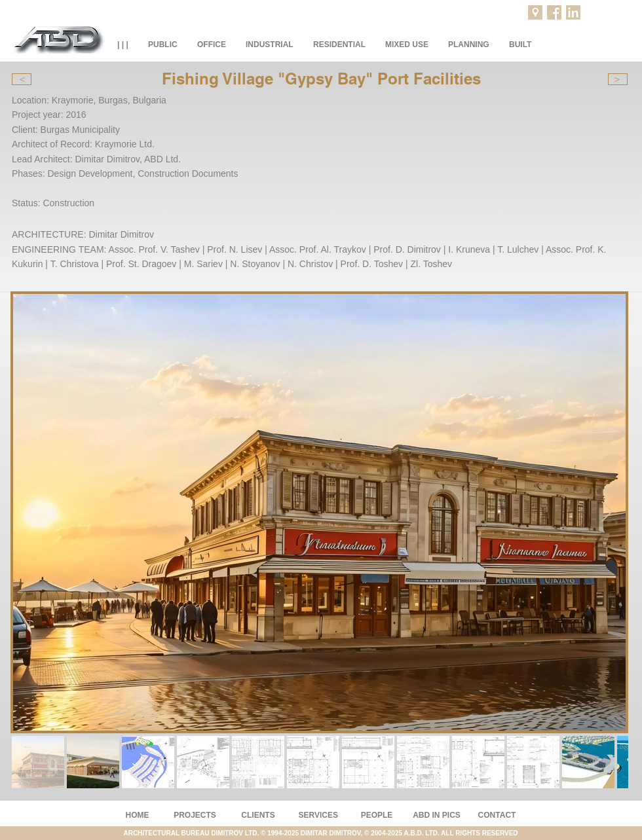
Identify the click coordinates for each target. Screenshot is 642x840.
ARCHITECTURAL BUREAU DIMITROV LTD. (192, 833)
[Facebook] (554, 12)
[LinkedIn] (573, 12)
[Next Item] (607, 513)
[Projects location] (535, 12)
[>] (618, 79)
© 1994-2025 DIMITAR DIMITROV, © (316, 833)
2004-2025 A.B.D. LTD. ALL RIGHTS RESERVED (444, 833)
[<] (22, 79)
